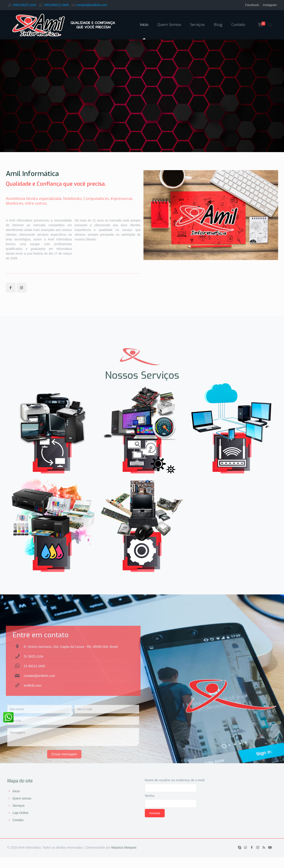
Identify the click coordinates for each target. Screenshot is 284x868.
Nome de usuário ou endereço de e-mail (175, 780)
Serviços (18, 806)
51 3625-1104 (34, 687)
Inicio (16, 791)
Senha (150, 796)
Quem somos (22, 798)
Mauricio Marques (124, 847)
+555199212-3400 (56, 5)
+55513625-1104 (24, 5)
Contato (18, 820)
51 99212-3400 (35, 696)
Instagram (270, 5)
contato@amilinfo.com (92, 5)
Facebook (252, 5)
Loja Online (20, 813)
